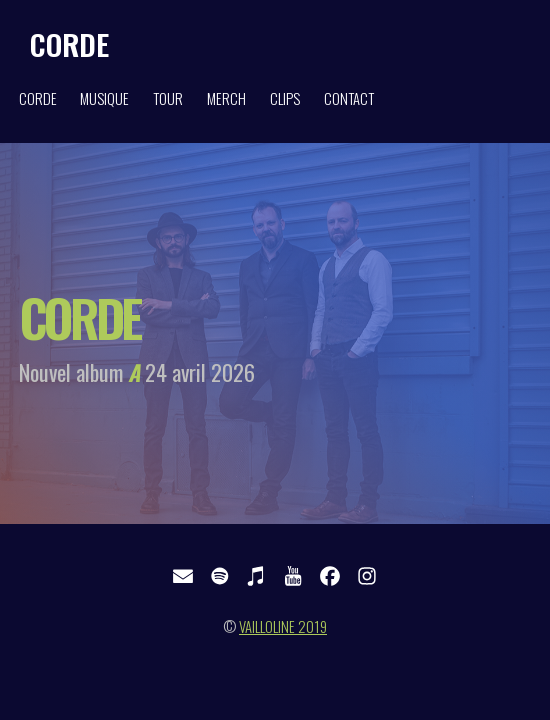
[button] (183, 576)
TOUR (168, 98)
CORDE (69, 43)
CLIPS (285, 98)
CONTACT (349, 98)
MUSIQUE (104, 98)
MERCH (226, 98)
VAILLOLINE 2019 (283, 626)
